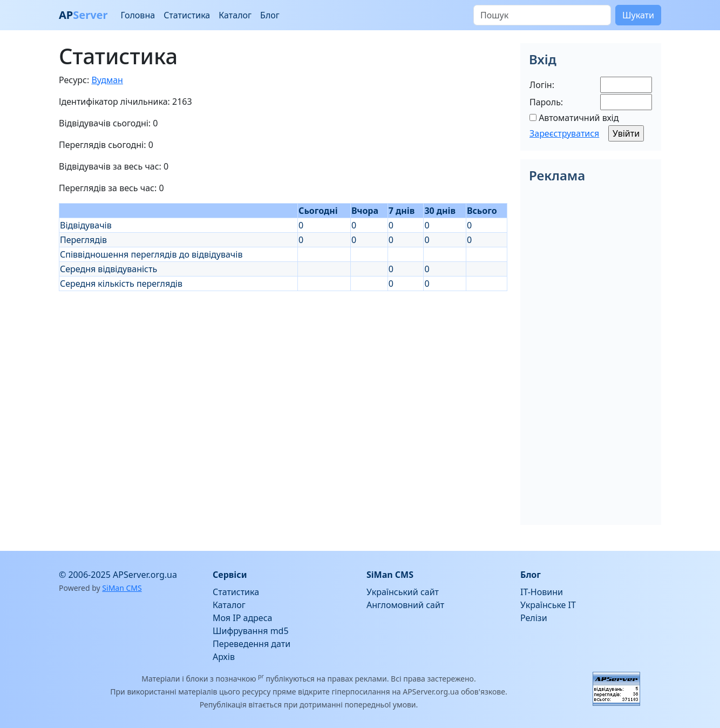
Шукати (638, 15)
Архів (224, 657)
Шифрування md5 (251, 631)
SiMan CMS (122, 588)
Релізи (534, 618)
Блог (270, 15)
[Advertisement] (283, 367)
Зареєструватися (564, 133)
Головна (138, 15)
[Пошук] (542, 15)
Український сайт (403, 592)
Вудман (107, 80)
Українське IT (548, 605)
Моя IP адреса (242, 618)
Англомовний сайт (405, 605)
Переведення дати (252, 644)
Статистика (187, 15)
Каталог (235, 15)
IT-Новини (542, 592)
